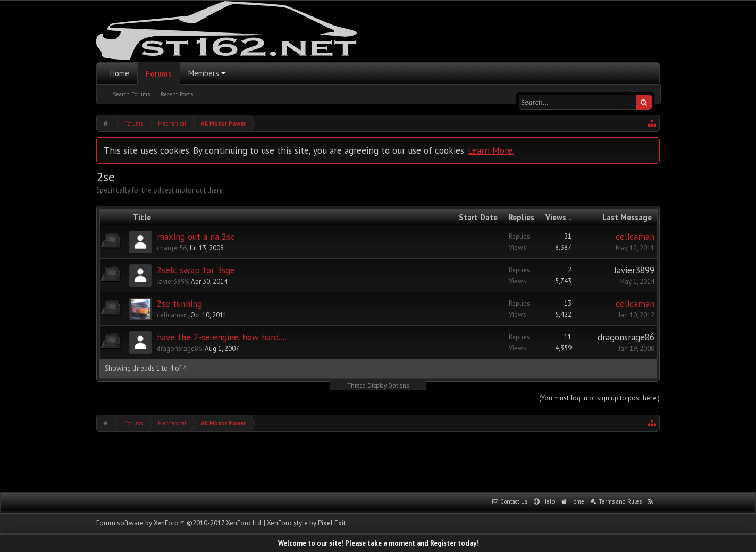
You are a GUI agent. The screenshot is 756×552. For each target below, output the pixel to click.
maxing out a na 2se (196, 237)
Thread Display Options (378, 386)
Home (120, 73)
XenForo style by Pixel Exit (306, 523)
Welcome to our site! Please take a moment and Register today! (378, 543)
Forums (159, 74)
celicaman (635, 237)
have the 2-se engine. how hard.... (222, 337)
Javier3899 (173, 282)
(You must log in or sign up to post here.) (599, 398)
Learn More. (491, 150)
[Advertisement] (378, 461)
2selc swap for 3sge (196, 270)
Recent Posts (177, 94)
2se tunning (179, 304)
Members (204, 73)
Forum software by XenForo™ (179, 523)
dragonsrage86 (179, 349)
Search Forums (131, 94)
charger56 (172, 248)
